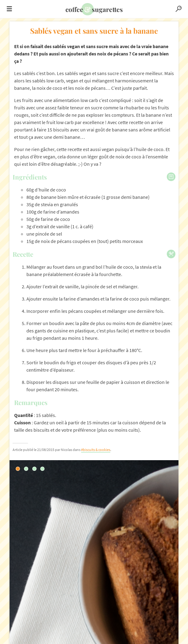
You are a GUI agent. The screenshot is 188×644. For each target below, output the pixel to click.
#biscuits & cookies (96, 450)
